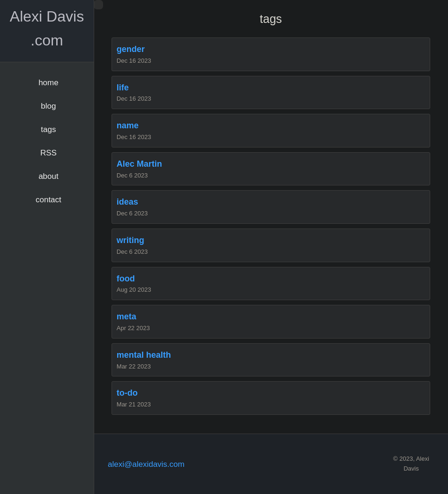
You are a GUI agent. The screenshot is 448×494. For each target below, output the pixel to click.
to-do (127, 393)
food (126, 279)
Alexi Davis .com (47, 28)
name (128, 125)
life (123, 88)
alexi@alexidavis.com (146, 464)
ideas (127, 202)
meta (127, 317)
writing (131, 240)
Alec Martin (139, 164)
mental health (144, 355)
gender (131, 49)
